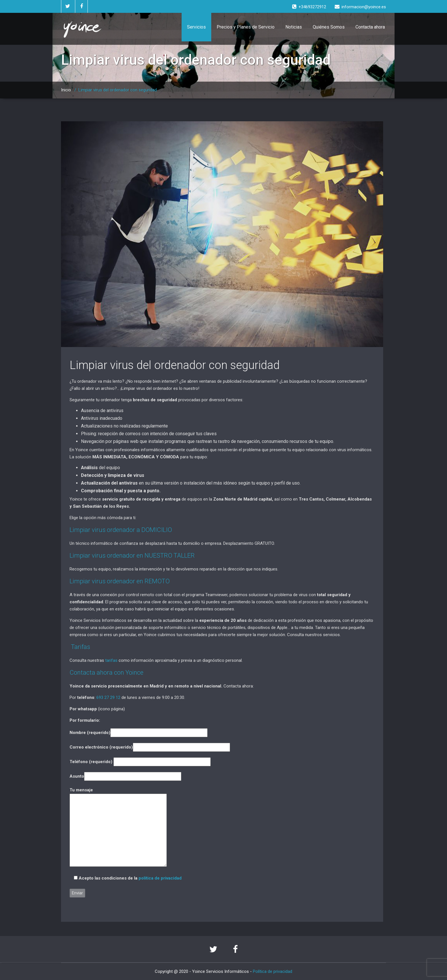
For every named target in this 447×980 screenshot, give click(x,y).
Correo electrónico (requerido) (150, 747)
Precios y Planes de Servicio (246, 27)
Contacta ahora (370, 27)
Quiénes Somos (329, 27)
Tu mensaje (118, 828)
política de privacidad (160, 878)
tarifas (111, 660)
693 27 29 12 (108, 697)
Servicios (196, 27)
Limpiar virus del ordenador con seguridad (175, 365)
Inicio (66, 90)
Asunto (125, 776)
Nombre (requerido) (139, 733)
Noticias (294, 27)
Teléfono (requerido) (140, 762)
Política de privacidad (273, 971)
